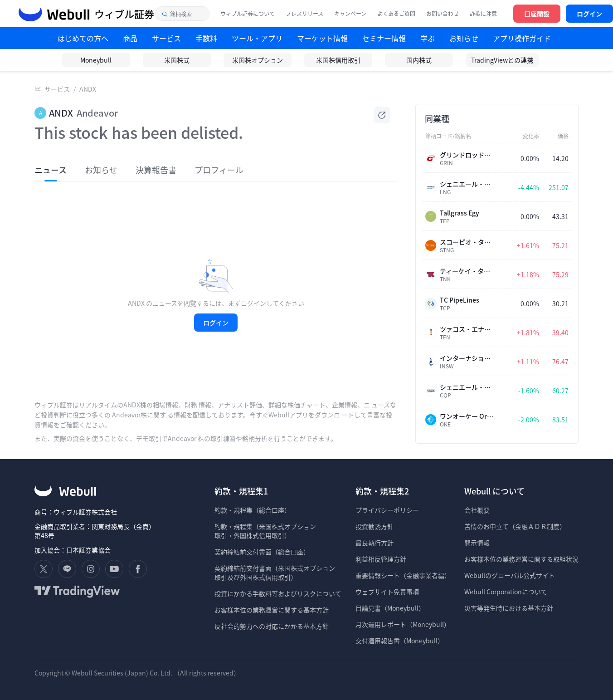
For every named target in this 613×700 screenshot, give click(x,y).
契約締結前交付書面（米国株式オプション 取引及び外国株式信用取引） (275, 573)
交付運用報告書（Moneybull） (400, 641)
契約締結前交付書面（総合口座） (262, 552)
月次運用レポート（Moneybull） (403, 624)
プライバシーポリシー (387, 510)
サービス (57, 89)
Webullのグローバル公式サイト (510, 575)
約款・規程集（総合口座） (253, 510)
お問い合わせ (443, 14)
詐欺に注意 (483, 14)
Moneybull (96, 60)
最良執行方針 (375, 543)
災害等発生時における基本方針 (509, 608)
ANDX (88, 89)
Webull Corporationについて (506, 592)
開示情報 (477, 543)
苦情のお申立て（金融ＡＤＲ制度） (515, 526)
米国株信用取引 (338, 60)
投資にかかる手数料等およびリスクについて (278, 593)
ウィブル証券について (248, 14)
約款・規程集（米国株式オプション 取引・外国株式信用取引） (265, 531)
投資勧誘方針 (375, 526)
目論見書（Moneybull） (390, 608)
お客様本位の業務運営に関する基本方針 (272, 610)
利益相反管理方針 (381, 559)
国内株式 (419, 60)
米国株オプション (258, 60)
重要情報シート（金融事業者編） (403, 575)
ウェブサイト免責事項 (387, 592)
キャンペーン (350, 14)
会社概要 (477, 510)
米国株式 (177, 60)
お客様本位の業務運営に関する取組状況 (521, 559)
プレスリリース (304, 14)
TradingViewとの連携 (502, 60)
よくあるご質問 (396, 14)
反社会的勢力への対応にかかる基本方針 (272, 626)
